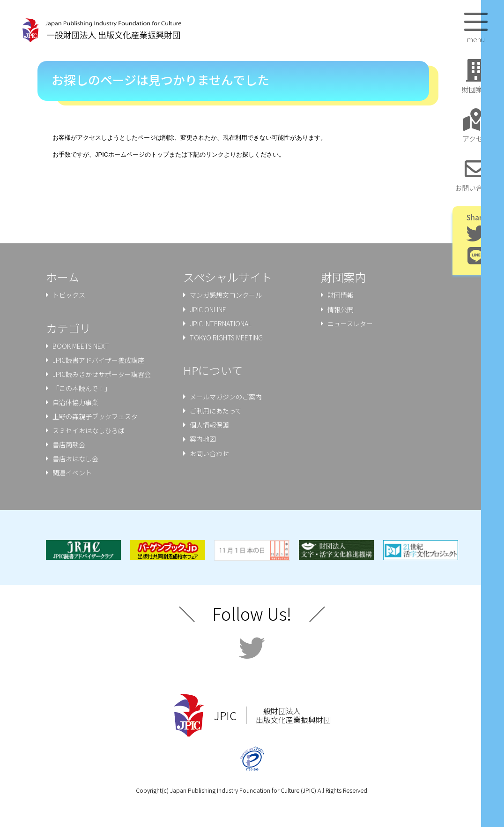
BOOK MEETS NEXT (81, 346)
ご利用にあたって (216, 411)
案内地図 (203, 439)
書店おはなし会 (75, 459)
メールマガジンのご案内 (226, 397)
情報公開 (341, 309)
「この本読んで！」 (82, 388)
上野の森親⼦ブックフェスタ (95, 416)
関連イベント (72, 473)
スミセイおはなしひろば (89, 430)
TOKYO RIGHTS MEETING (226, 338)
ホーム (63, 277)
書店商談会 (69, 444)
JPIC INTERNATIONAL (221, 323)
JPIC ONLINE (208, 309)
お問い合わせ (209, 453)
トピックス (69, 295)
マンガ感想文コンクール (226, 295)
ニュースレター (350, 323)
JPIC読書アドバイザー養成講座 (98, 360)
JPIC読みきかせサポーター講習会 (102, 374)
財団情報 (341, 295)
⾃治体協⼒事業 (75, 402)
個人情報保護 (209, 425)
